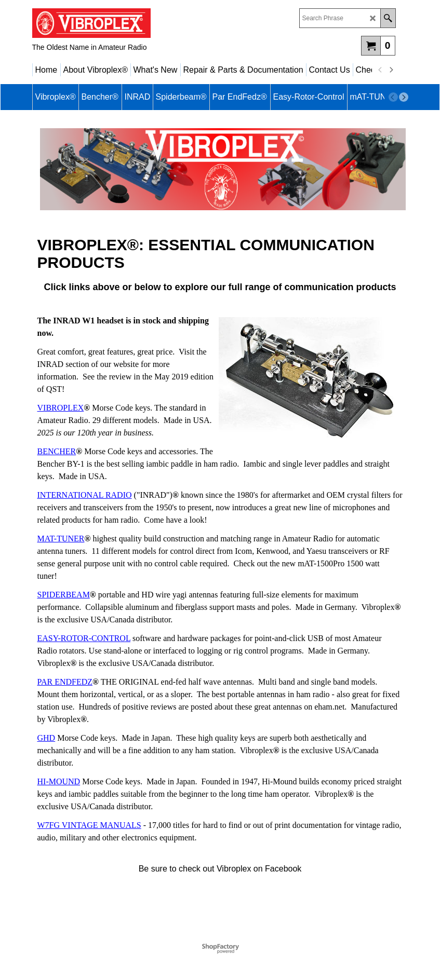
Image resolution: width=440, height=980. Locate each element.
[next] (391, 70)
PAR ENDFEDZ (65, 682)
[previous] (381, 70)
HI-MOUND (59, 781)
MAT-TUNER (61, 539)
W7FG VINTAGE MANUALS (89, 825)
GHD (46, 738)
